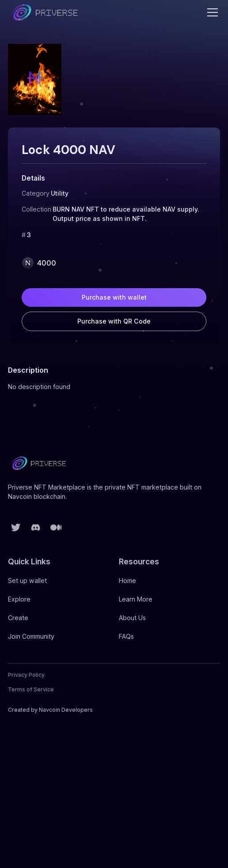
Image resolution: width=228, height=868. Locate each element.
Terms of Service (31, 689)
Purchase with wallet (114, 297)
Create (18, 618)
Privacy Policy (26, 675)
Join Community (31, 636)
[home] (45, 12)
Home (127, 581)
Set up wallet (27, 581)
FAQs (126, 636)
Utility (60, 193)
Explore (19, 599)
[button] (211, 12)
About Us (132, 618)
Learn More (136, 599)
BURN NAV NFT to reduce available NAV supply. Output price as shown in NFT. (126, 214)
